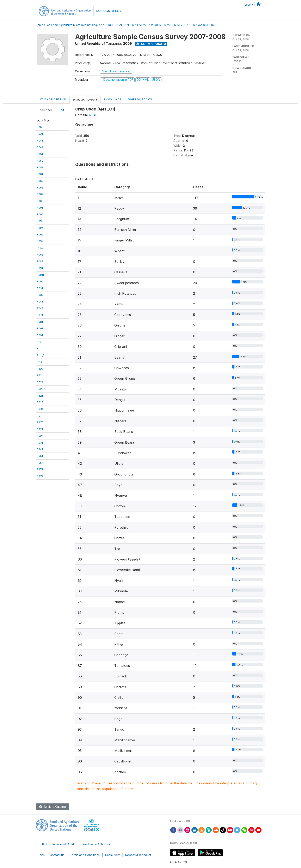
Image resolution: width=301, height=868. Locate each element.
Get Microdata (151, 44)
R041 (40, 140)
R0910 (41, 268)
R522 (40, 382)
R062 (40, 181)
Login (248, 5)
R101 (39, 342)
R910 (40, 409)
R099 (40, 241)
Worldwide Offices (95, 844)
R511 (39, 375)
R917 (40, 422)
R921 (40, 429)
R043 (40, 308)
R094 (40, 228)
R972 (40, 476)
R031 (40, 134)
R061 (40, 174)
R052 (40, 161)
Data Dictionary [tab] (85, 100)
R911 (39, 416)
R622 (40, 402)
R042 (40, 147)
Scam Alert (112, 855)
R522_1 (41, 389)
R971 (40, 469)
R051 (40, 154)
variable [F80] (207, 25)
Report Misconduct (138, 855)
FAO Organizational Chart (57, 844)
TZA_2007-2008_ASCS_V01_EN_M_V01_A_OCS (166, 25)
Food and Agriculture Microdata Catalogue (73, 25)
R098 (40, 328)
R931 (40, 443)
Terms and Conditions (85, 855)
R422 (40, 369)
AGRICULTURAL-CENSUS (118, 25)
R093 (40, 221)
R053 (40, 167)
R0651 (41, 255)
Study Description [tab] (53, 99)
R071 (40, 315)
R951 (40, 456)
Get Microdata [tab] (140, 99)
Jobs (41, 855)
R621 (40, 396)
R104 (40, 248)
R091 (40, 208)
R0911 (40, 275)
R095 (40, 234)
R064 (40, 194)
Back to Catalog (53, 807)
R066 (40, 201)
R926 (40, 436)
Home (39, 25)
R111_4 (41, 355)
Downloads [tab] (113, 99)
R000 (40, 281)
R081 (40, 322)
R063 (40, 187)
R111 (39, 348)
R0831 (41, 261)
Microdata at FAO (108, 11)
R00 (39, 127)
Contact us (57, 855)
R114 (39, 362)
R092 (40, 214)
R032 (40, 295)
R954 (40, 463)
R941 (40, 449)
